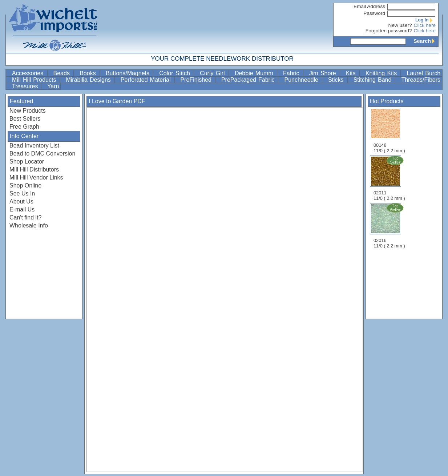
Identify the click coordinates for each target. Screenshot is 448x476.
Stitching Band (374, 80)
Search (426, 41)
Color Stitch (176, 73)
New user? (400, 25)
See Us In (22, 193)
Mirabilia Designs (89, 80)
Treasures (26, 86)
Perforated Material (147, 80)
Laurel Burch (423, 73)
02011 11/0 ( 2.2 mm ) (390, 178)
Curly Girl (213, 73)
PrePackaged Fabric (249, 80)
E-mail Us (22, 209)
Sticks (337, 80)
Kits (352, 73)
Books (89, 73)
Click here (425, 25)
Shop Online (25, 185)
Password (374, 13)
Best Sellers (25, 119)
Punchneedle (302, 80)
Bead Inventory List (34, 146)
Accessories (29, 73)
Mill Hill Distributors (34, 170)
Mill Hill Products (35, 80)
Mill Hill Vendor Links (36, 178)
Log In (425, 20)
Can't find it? (25, 217)
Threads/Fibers (421, 80)
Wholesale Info (29, 225)
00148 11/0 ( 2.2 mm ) (389, 131)
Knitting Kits (382, 73)
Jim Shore (324, 73)
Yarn (53, 86)
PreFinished (197, 80)
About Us (21, 201)
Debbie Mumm (255, 73)
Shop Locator (27, 162)
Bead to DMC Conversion (42, 154)
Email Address (369, 6)
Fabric (292, 73)
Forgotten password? (389, 31)
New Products (28, 111)
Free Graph (24, 127)
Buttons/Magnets (129, 73)
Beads (63, 73)
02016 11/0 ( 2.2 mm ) (390, 226)
